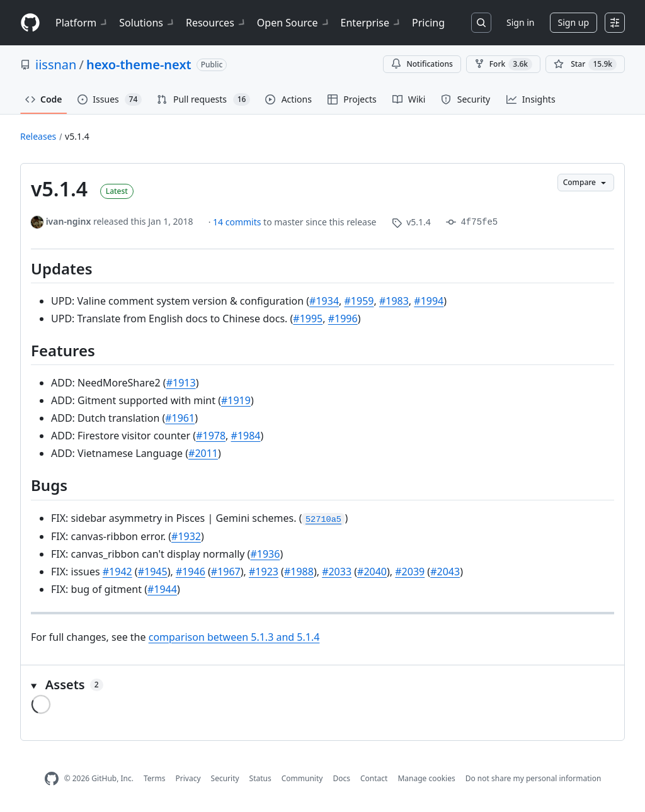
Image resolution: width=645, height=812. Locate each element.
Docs (341, 778)
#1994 (429, 301)
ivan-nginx (69, 221)
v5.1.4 (77, 136)
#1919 (236, 400)
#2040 (372, 572)
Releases (38, 136)
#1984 (246, 436)
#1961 (180, 418)
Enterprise (371, 23)
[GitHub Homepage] (52, 779)
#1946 (191, 572)
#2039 (410, 572)
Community (302, 778)
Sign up (574, 22)
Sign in (520, 22)
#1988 (299, 572)
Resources (216, 23)
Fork (503, 64)
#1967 (226, 572)
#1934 (324, 301)
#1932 (186, 536)
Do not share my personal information (534, 778)
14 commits (238, 222)
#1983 (394, 301)
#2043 (445, 572)
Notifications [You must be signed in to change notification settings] (422, 64)
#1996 (343, 319)
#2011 (203, 453)
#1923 (264, 572)
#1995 (308, 319)
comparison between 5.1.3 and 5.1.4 (234, 637)
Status (260, 778)
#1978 (211, 436)
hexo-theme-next (139, 65)
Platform (82, 23)
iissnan (56, 65)
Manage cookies (426, 778)
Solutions (147, 23)
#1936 (265, 554)
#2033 (337, 572)
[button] (322, 685)
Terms (155, 778)
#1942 (117, 572)
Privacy (188, 778)
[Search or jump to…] (481, 23)
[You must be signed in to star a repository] (585, 64)
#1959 (359, 301)
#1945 (153, 572)
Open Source (294, 23)
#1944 (162, 589)
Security (225, 778)
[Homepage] (30, 23)
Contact (374, 778)
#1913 (181, 383)
